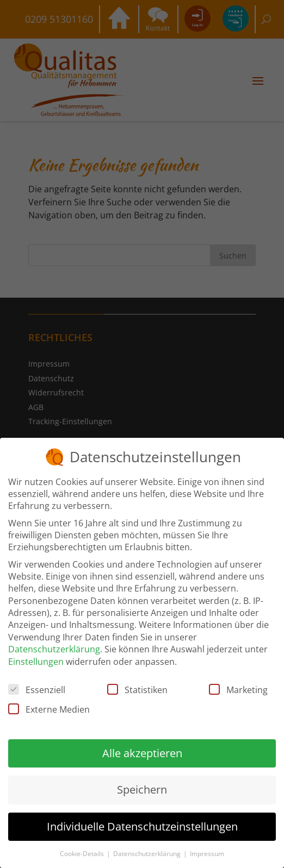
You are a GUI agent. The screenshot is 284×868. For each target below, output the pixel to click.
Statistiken (137, 688)
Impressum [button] (207, 852)
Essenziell (37, 688)
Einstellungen (36, 659)
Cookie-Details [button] (83, 852)
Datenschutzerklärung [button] (148, 852)
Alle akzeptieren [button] (142, 751)
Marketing (238, 688)
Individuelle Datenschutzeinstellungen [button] (142, 824)
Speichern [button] (142, 788)
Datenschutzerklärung (54, 647)
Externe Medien (49, 708)
